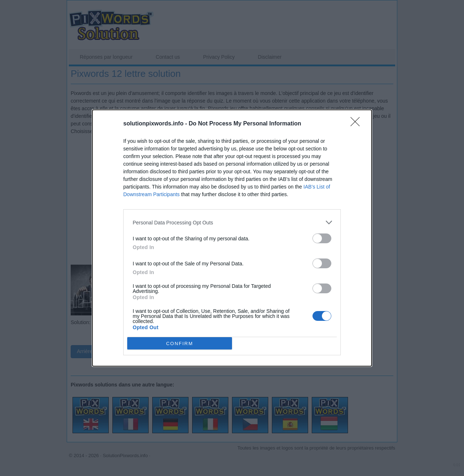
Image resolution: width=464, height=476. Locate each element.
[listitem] (232, 222)
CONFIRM (180, 343)
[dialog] (232, 238)
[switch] (322, 238)
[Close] (357, 124)
